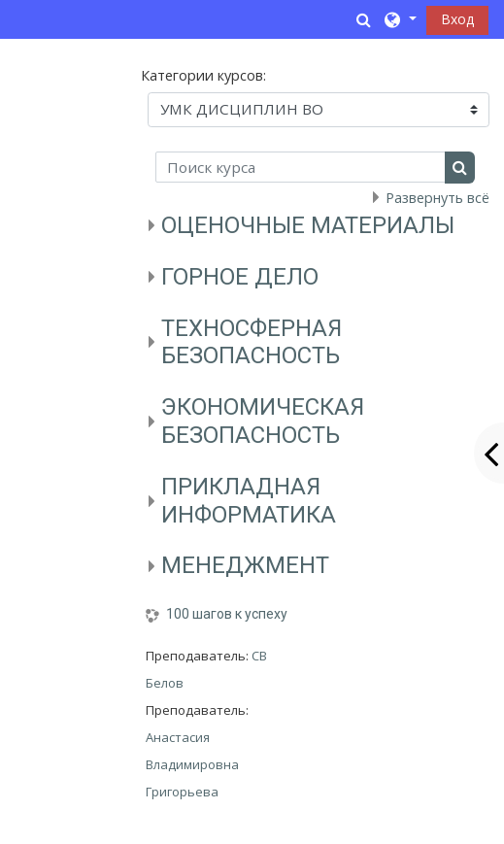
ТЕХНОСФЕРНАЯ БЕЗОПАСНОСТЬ (252, 342)
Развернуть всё (437, 198)
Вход (457, 19)
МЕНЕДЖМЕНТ (245, 565)
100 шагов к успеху (227, 614)
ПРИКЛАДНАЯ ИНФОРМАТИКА (249, 501)
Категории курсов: (203, 75)
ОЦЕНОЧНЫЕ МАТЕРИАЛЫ (308, 225)
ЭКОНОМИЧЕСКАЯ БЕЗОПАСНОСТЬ (263, 421)
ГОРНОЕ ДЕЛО (240, 277)
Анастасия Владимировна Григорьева (192, 764)
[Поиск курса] (301, 167)
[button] (364, 19)
